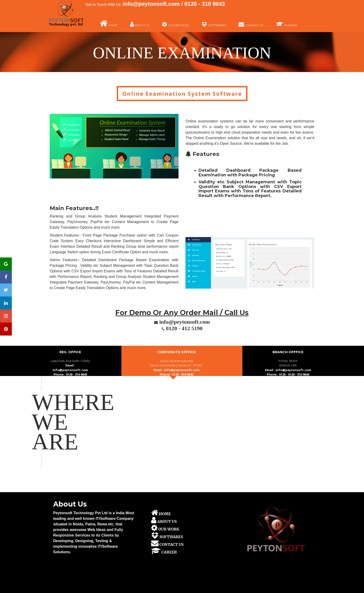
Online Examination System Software (182, 94)
